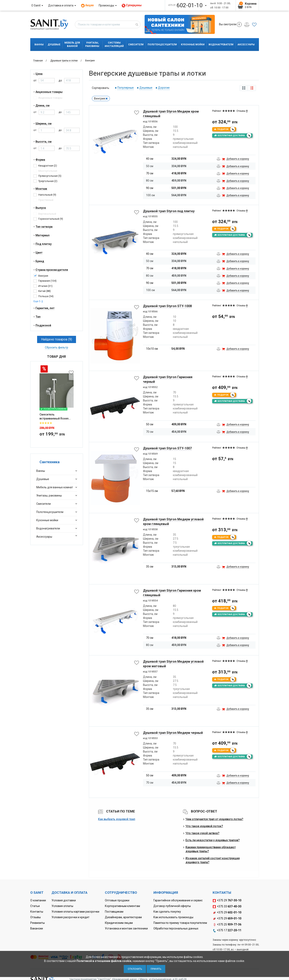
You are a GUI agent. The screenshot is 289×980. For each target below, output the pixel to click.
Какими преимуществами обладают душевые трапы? (211, 849)
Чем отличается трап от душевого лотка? (214, 819)
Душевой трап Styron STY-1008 (167, 306)
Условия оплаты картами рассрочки (75, 912)
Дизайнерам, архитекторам (123, 917)
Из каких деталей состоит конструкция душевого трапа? (213, 860)
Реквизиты (38, 923)
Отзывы (35, 917)
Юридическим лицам (119, 923)
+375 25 (227, 925)
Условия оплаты (62, 906)
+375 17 (227, 930)
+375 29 (227, 901)
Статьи (35, 906)
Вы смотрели (230, 24)
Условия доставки (64, 900)
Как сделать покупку (167, 912)
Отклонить (135, 969)
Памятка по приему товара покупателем (180, 923)
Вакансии (37, 928)
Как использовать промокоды (173, 917)
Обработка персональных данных (176, 928)
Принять (156, 969)
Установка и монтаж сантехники (126, 928)
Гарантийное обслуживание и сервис (178, 900)
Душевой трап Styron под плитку (169, 211)
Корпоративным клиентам (122, 906)
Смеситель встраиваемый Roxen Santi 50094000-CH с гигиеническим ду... (54, 393)
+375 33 (227, 907)
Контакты (37, 912)
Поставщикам (114, 912)
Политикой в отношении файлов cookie (104, 961)
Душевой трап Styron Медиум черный (173, 733)
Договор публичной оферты (172, 906)
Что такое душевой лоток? (204, 826)
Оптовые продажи (117, 900)
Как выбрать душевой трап (117, 819)
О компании (38, 900)
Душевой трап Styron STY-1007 (167, 448)
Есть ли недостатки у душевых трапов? (213, 840)
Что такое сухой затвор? (202, 833)
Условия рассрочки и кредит (70, 917)
